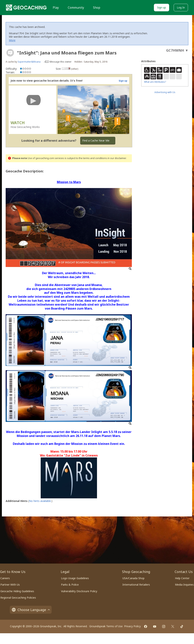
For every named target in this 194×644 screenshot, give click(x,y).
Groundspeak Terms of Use (106, 626)
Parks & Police (70, 585)
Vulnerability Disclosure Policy (79, 591)
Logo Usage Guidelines (75, 578)
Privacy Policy (132, 626)
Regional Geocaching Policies (18, 598)
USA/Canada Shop (133, 578)
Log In (181, 7)
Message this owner (61, 62)
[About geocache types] (10, 53)
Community (76, 8)
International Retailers (136, 585)
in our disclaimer (117, 158)
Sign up (162, 7)
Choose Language (31, 610)
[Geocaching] (26, 8)
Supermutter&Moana (29, 62)
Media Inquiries (184, 585)
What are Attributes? (155, 82)
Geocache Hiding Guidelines (17, 591)
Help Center (182, 578)
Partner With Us (10, 585)
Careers (5, 578)
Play (56, 8)
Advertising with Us (165, 92)
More (12, 40)
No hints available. (40, 501)
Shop (97, 8)
